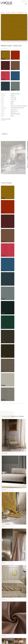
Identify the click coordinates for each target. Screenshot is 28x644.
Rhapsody (20, 12)
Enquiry (21, 642)
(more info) (3, 120)
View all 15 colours (5, 49)
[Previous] (22, 12)
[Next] (27, 12)
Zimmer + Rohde (11, 12)
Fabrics (3, 12)
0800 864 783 (24, 1)
